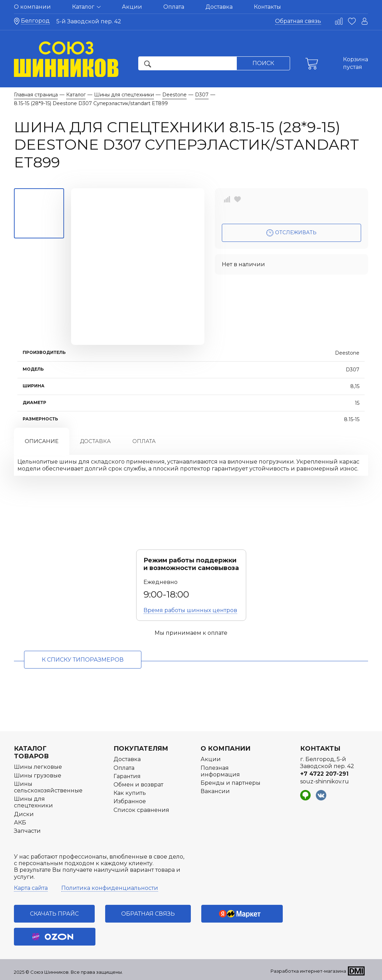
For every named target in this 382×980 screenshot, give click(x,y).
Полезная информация (220, 771)
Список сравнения (141, 810)
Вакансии (215, 791)
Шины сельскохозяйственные (48, 787)
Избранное (130, 801)
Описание (42, 441)
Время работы (190, 610)
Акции (132, 7)
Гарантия (127, 776)
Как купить (130, 793)
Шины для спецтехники (33, 802)
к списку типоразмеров (83, 660)
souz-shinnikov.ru (325, 781)
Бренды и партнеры (231, 783)
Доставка (219, 7)
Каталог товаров (31, 752)
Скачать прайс (54, 914)
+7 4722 (324, 774)
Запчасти (27, 831)
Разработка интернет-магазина (308, 971)
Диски (24, 814)
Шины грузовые (38, 776)
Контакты (267, 7)
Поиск (263, 63)
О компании (32, 7)
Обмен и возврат (138, 785)
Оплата (174, 7)
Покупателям (141, 749)
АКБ (20, 823)
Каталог (86, 7)
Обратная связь (298, 21)
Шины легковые (38, 767)
